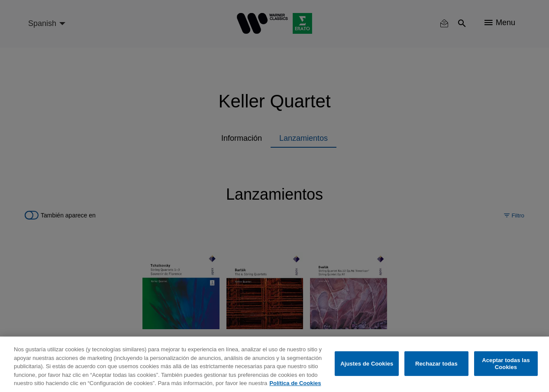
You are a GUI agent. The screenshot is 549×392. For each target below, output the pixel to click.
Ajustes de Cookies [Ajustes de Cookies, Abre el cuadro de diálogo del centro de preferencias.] (367, 364)
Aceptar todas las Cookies (506, 364)
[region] (274, 364)
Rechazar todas (436, 364)
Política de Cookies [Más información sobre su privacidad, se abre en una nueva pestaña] (295, 383)
